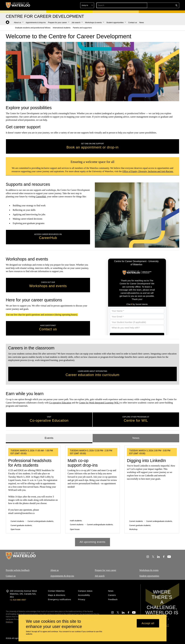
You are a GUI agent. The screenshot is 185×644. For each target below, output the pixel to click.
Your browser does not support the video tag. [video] (92, 72)
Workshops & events (149, 570)
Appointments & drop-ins (62, 576)
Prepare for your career (106, 570)
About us (54, 570)
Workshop (133, 529)
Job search (100, 576)
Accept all (148, 623)
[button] (156, 5)
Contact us (11, 576)
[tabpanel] (92, 495)
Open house (15, 529)
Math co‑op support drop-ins (83, 463)
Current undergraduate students (40, 521)
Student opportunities (149, 576)
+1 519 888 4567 (18, 600)
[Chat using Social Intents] (137, 296)
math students (76, 520)
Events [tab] (49, 438)
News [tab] (136, 438)
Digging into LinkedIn (146, 461)
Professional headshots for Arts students (30, 463)
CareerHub (41, 197)
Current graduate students (21, 525)
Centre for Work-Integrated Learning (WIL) (99, 403)
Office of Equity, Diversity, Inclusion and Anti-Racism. (148, 171)
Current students (17, 521)
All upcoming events (92, 542)
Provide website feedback (18, 570)
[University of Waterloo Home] (18, 5)
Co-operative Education (60, 403)
